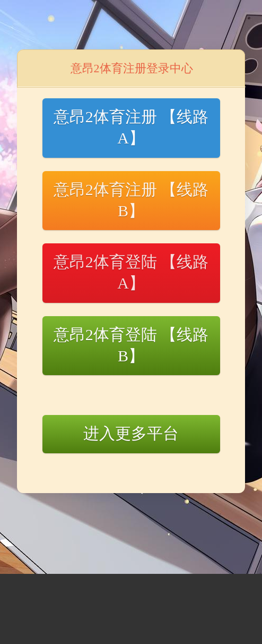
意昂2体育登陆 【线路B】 (131, 345)
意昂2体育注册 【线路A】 (131, 127)
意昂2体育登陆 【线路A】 (131, 272)
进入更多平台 (131, 433)
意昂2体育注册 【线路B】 (131, 200)
